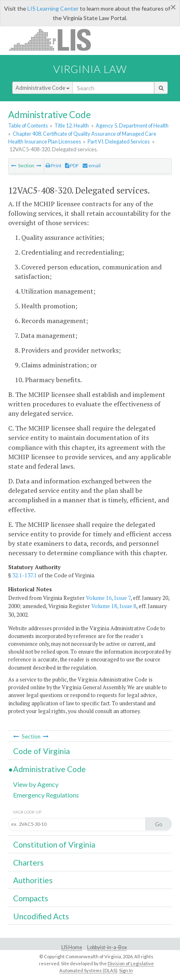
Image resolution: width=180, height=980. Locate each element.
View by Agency (36, 784)
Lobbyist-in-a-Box (107, 947)
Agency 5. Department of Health (132, 125)
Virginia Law (90, 69)
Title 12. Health (72, 125)
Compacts (31, 898)
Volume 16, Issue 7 (108, 598)
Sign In (126, 970)
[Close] (173, 7)
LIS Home (72, 947)
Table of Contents (28, 125)
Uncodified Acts (41, 916)
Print (53, 165)
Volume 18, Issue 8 (114, 606)
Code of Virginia (42, 751)
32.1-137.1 (25, 575)
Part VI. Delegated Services (119, 141)
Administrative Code (43, 88)
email (92, 165)
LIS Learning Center (53, 8)
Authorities (33, 880)
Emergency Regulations (46, 795)
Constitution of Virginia (54, 844)
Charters (28, 863)
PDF (72, 165)
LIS (55, 40)
